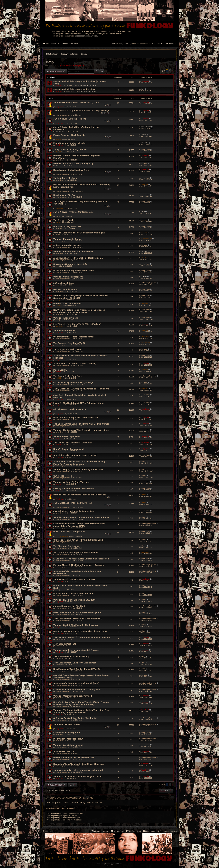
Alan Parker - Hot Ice (64, 751)
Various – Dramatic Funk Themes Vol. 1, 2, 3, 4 (76, 102)
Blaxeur (144, 277)
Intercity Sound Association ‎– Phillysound (74, 488)
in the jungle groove (62, 115)
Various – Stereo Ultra (64, 330)
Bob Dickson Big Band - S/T (67, 226)
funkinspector (147, 239)
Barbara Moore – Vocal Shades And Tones (74, 594)
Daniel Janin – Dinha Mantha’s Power (72, 170)
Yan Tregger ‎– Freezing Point (68, 349)
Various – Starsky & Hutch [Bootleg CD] (73, 164)
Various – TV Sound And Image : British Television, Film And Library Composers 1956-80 (81, 711)
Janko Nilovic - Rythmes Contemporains (73, 212)
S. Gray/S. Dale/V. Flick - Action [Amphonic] (75, 718)
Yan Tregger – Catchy (64, 220)
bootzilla (59, 139)
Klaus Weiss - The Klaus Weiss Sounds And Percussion (81, 559)
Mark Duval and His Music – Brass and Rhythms (77, 612)
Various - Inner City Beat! (66, 318)
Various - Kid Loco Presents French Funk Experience (80, 495)
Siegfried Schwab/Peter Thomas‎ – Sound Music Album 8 (81, 517)
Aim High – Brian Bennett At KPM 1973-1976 (75, 455)
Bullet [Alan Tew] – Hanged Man (69, 532)
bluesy (58, 235)
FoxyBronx (80, 66)
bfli (57, 266)
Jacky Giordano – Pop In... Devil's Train (73, 503)
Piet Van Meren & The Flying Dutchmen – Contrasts (79, 565)
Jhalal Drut (59, 306)
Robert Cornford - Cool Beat (67, 245)
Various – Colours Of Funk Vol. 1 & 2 (71, 482)
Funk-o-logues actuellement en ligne (71, 798)
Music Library (60, 370)
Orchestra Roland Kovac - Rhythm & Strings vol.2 (78, 540)
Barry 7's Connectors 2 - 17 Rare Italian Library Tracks (80, 631)
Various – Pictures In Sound (67, 239)
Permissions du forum (61, 809)
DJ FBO (144, 258)
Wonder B (70, 66)
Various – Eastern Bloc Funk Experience (73, 252)
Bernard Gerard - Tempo (65, 289)
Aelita (57, 166)
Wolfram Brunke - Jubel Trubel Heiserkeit (74, 337)
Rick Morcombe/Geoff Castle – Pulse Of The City (77, 669)
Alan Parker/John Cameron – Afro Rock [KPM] (76, 683)
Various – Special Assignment (68, 745)
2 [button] (170, 71)
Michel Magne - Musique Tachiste (70, 409)
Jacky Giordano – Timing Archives (70, 149)
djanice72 (145, 388)
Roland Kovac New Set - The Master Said (74, 758)
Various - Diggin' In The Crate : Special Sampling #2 (79, 233)
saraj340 (144, 251)
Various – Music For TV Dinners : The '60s (74, 579)
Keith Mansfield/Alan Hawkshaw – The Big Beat (77, 690)
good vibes (146, 149)
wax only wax (60, 131)
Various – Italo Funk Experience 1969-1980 (74, 600)
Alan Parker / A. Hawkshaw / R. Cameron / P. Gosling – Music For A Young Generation (80, 463)
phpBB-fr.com (112, 865)
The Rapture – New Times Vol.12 (69, 343)
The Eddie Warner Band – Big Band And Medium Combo (81, 424)
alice (57, 285)
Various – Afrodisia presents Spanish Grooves (76, 650)
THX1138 (145, 143)
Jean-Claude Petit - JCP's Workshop (71, 656)
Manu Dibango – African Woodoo (70, 143)
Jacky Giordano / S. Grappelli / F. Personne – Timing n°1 (81, 389)
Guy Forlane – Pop (63, 476)
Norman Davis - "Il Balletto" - (68, 304)
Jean (57, 216)
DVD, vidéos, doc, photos (88, 86)
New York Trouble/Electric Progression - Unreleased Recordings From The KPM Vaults (79, 311)
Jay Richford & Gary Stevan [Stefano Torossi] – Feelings (81, 111)
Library (49, 62)
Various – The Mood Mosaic (67, 724)
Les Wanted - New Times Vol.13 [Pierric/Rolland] (77, 324)
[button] (173, 71)
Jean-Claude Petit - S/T (65, 644)
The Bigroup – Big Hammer (67, 546)
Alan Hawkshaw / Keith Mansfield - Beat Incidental (78, 258)
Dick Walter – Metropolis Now (68, 739)
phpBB (105, 864)
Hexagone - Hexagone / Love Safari (71, 264)
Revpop (144, 163)
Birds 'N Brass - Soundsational (69, 449)
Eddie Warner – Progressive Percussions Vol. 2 (77, 418)
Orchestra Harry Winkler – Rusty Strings (73, 382)
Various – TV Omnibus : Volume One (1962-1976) (77, 777)
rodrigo (58, 151)
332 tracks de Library (64, 283)
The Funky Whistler (62, 536)
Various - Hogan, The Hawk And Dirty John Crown (78, 470)
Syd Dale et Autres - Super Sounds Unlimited (76, 552)
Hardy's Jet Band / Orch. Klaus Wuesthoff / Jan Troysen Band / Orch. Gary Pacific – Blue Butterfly (81, 703)
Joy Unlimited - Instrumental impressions (74, 511)
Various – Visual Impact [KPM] (68, 277)
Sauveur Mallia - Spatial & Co (68, 436)
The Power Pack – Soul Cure (68, 376)
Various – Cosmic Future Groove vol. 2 (73, 696)
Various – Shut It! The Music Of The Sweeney (76, 625)
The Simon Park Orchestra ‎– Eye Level (72, 443)
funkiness (61, 66)
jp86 (143, 89)
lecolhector (59, 208)
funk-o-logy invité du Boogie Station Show (74, 89)
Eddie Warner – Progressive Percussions (74, 270)
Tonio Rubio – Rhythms (65, 178)
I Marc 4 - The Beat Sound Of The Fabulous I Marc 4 (79, 403)
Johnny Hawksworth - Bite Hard (69, 606)
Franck (144, 135)
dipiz (143, 212)
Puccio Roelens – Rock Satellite (69, 135)
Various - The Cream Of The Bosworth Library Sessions (81, 430)
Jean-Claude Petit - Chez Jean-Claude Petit (75, 663)
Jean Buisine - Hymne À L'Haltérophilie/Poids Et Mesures (82, 638)
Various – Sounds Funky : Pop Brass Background (78, 770)
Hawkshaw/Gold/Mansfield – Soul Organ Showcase (79, 764)
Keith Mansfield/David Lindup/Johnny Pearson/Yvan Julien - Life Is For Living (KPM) (79, 525)
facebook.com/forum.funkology (86, 36)
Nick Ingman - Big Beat (65, 195)
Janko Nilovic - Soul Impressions (70, 119)
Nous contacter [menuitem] (117, 831)
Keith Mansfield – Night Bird (67, 732)
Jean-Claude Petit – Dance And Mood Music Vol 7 (78, 619)
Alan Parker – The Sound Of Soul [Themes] (75, 364)
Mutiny (144, 494)
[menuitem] (170, 44)
